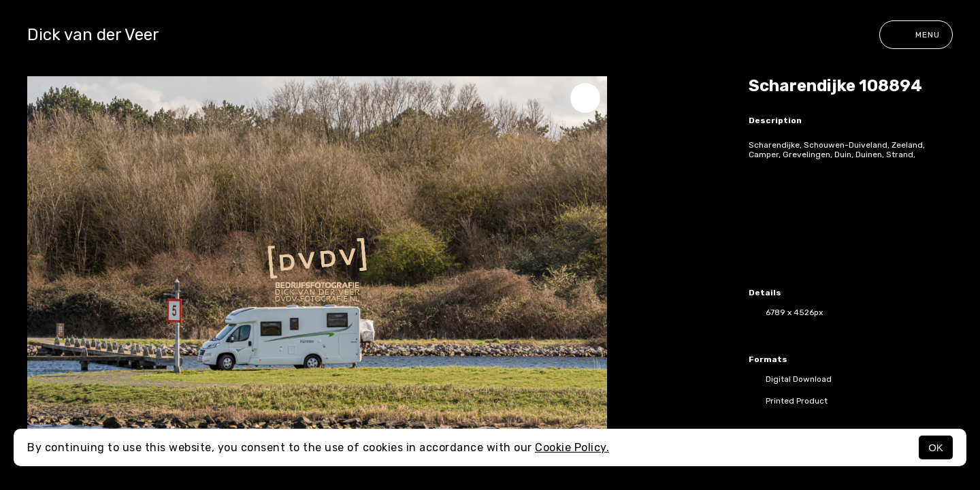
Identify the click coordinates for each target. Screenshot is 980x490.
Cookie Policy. (572, 447)
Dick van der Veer (93, 35)
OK (936, 447)
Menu (916, 35)
